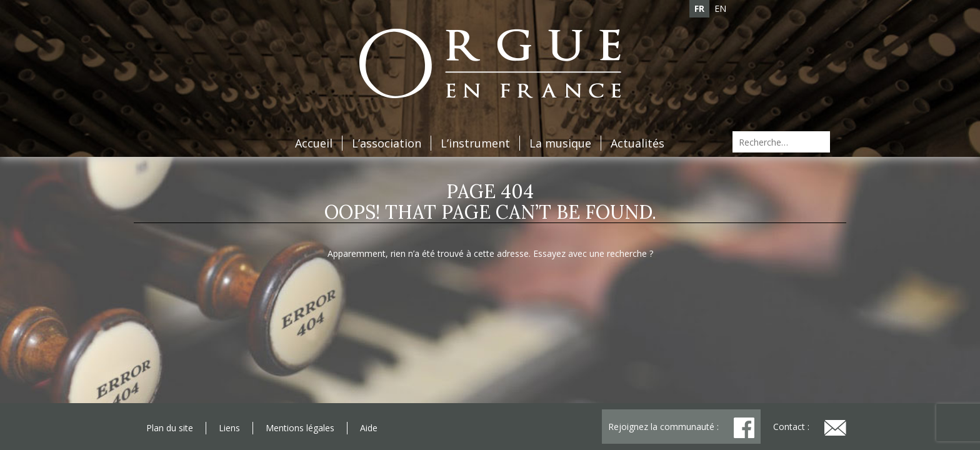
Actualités (637, 143)
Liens (229, 428)
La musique (560, 143)
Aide (369, 428)
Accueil (314, 143)
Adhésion (216, 33)
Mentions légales (300, 428)
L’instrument (475, 143)
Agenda (155, 33)
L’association (387, 143)
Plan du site (170, 428)
